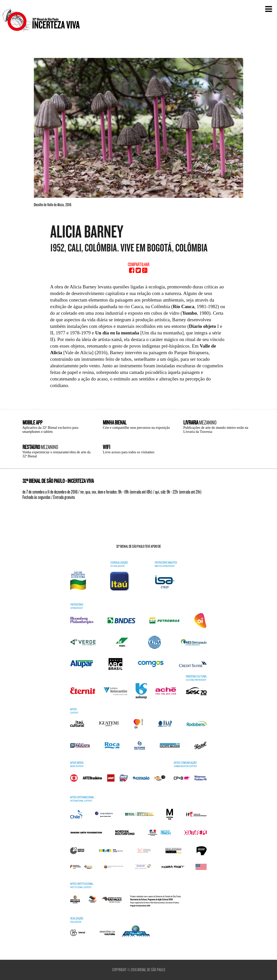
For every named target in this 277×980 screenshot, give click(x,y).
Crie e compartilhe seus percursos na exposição (136, 428)
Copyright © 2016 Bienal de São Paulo (139, 970)
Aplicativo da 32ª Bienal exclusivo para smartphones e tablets (51, 430)
